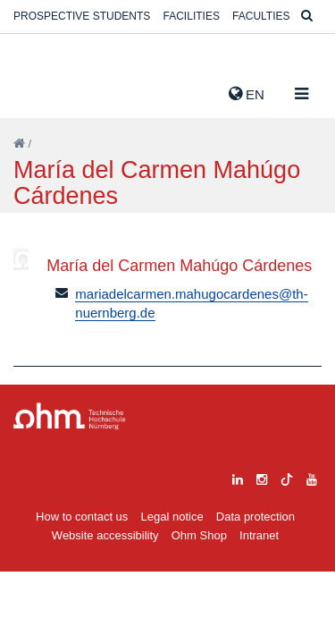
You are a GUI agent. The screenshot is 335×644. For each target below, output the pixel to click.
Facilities (192, 16)
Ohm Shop (199, 535)
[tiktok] (287, 477)
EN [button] (247, 94)
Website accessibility (105, 535)
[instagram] (262, 477)
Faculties (261, 16)
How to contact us (82, 517)
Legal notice (172, 517)
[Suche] (307, 17)
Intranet (259, 535)
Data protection (255, 517)
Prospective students (82, 16)
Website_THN (40, 90)
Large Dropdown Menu (70, 416)
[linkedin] (238, 477)
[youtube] (312, 477)
